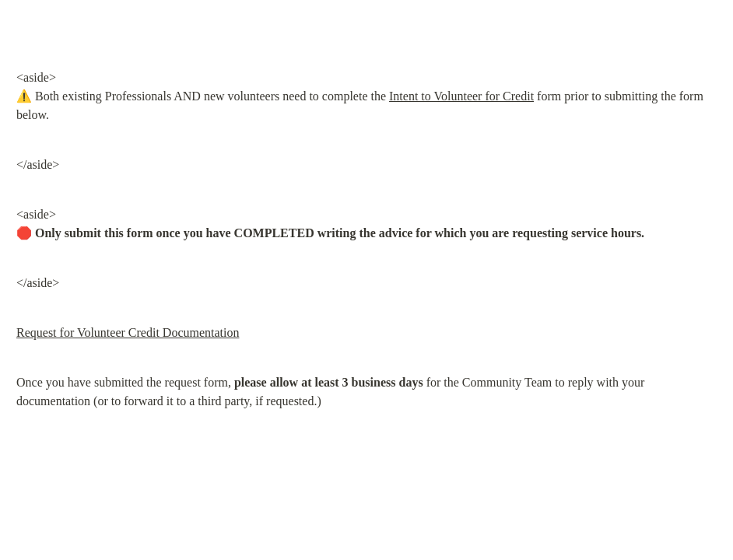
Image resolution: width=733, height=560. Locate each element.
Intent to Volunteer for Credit (461, 96)
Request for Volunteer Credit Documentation (128, 332)
